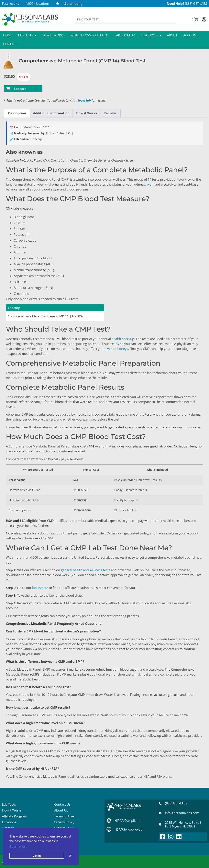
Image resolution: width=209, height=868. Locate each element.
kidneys (122, 349)
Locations (9, 822)
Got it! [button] (37, 856)
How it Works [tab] (87, 113)
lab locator (40, 588)
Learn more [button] (19, 847)
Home (8, 35)
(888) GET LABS (196, 4)
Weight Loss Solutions (90, 35)
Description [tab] (17, 113)
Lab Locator (125, 35)
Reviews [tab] (110, 113)
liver (150, 184)
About (172, 35)
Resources (151, 35)
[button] (195, 20)
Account (191, 35)
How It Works (53, 35)
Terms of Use (64, 816)
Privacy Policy (64, 822)
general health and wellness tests (86, 570)
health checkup (123, 339)
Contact (10, 44)
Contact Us (62, 804)
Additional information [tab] (51, 113)
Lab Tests (27, 35)
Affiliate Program (15, 816)
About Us (61, 810)
